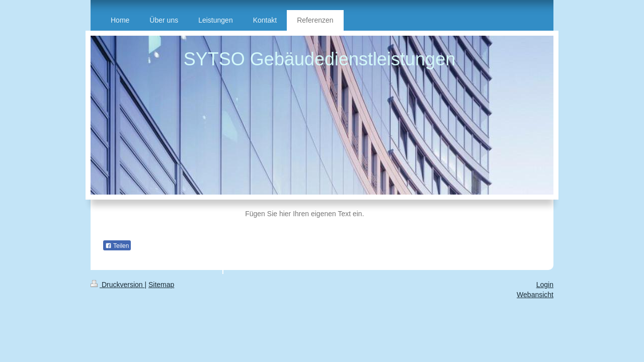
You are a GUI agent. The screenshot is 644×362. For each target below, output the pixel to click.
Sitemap (161, 285)
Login (545, 285)
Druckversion (117, 285)
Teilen (117, 246)
